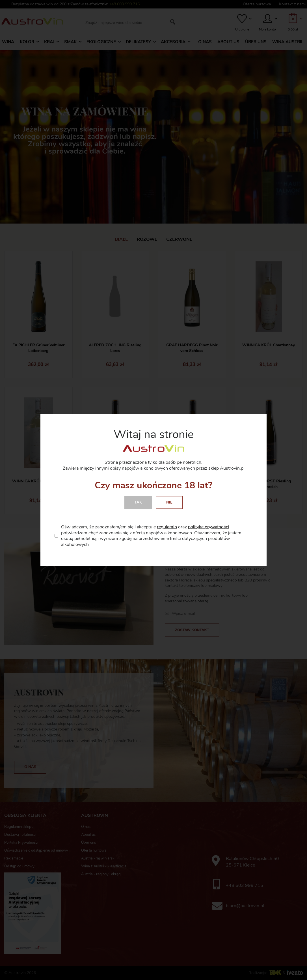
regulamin (167, 527)
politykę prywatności (209, 527)
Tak (138, 502)
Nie (169, 502)
